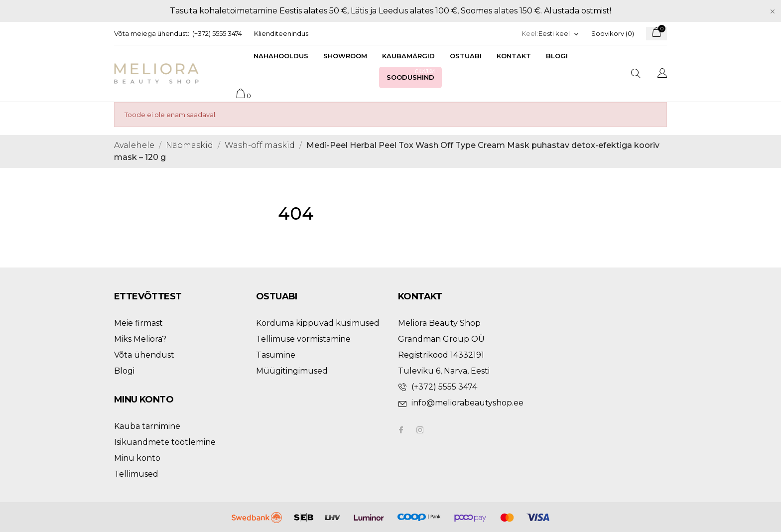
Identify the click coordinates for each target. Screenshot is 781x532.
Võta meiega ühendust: (152, 33)
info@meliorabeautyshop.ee (467, 403)
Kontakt (514, 56)
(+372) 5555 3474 (217, 33)
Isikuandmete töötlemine (165, 442)
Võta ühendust (144, 355)
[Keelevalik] (559, 34)
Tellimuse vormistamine (303, 339)
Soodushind (413, 74)
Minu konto (137, 458)
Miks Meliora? (140, 339)
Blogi (557, 56)
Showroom (345, 56)
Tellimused (136, 474)
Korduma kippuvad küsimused (318, 323)
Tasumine (276, 355)
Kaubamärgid (408, 56)
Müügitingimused (292, 371)
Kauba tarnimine (147, 426)
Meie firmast (138, 323)
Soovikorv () (613, 33)
